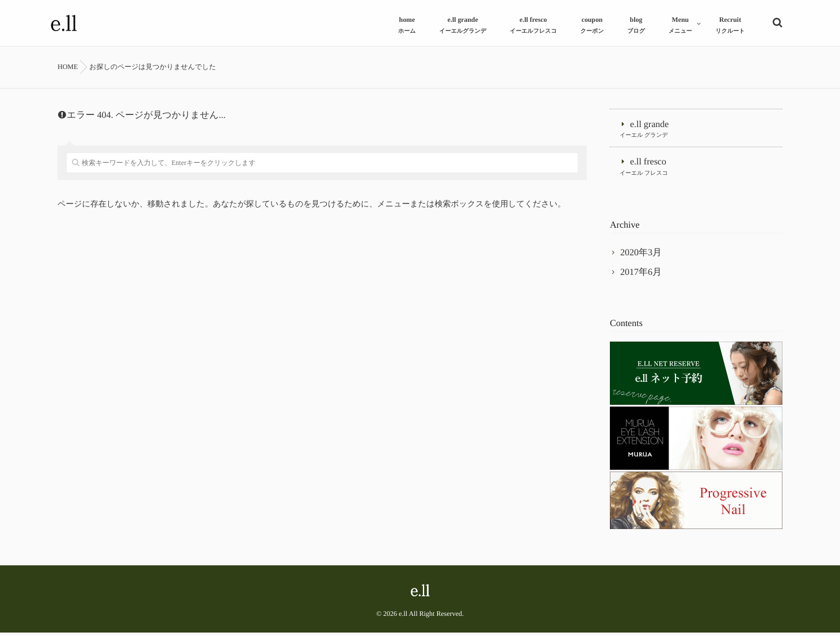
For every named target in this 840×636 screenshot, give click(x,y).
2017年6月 (641, 275)
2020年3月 (641, 256)
